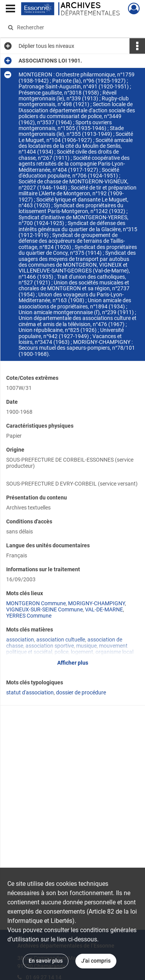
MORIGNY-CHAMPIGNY (96, 603)
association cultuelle (61, 640)
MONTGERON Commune (36, 603)
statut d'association (30, 692)
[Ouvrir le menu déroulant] (10, 9)
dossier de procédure (81, 692)
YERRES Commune (29, 616)
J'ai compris (96, 961)
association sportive (50, 646)
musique (86, 646)
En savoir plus (46, 961)
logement (82, 652)
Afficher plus (73, 663)
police (61, 652)
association (20, 640)
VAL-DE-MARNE (104, 609)
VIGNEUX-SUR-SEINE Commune (44, 609)
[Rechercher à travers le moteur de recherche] (72, 27)
